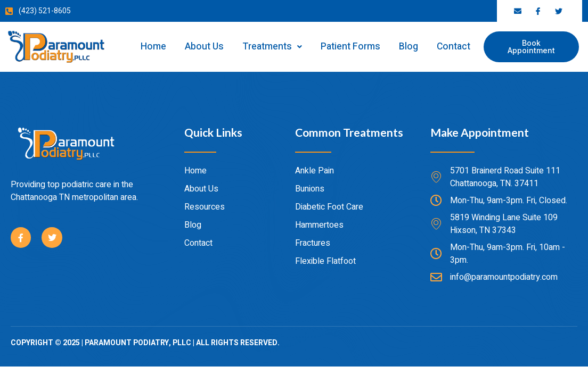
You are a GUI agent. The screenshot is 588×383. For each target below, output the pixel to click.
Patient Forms (350, 47)
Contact (454, 47)
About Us (204, 47)
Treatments (272, 47)
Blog (409, 47)
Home (153, 47)
